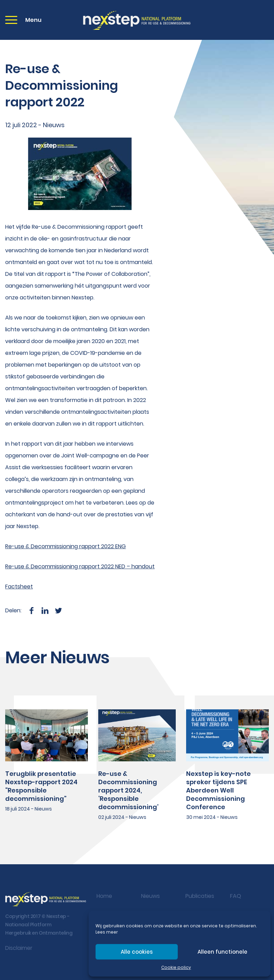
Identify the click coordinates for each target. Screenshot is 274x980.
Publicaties (200, 896)
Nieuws (150, 896)
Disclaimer (19, 948)
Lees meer (107, 932)
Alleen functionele (222, 952)
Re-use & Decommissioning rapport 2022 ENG (66, 546)
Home (104, 896)
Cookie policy (176, 967)
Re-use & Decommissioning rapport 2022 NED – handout (80, 566)
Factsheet (19, 587)
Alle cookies (137, 952)
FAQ (236, 896)
